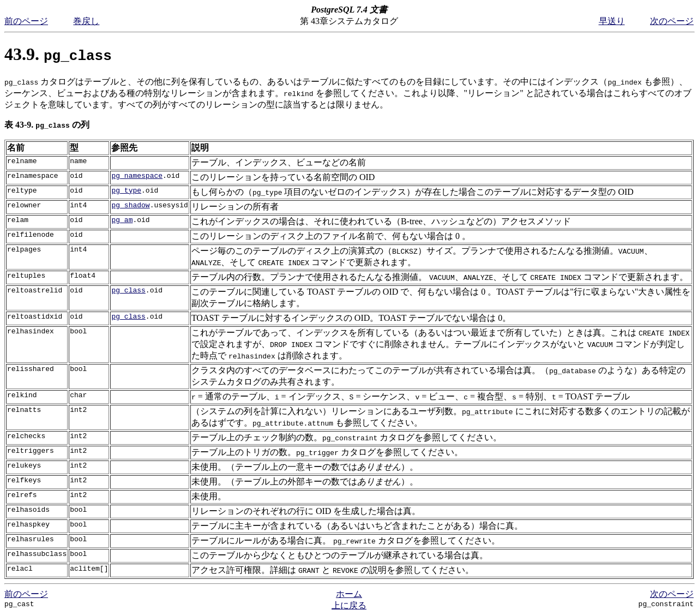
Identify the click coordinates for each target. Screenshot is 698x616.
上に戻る (349, 605)
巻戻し (86, 21)
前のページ (26, 21)
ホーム (349, 594)
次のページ (672, 21)
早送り (612, 21)
